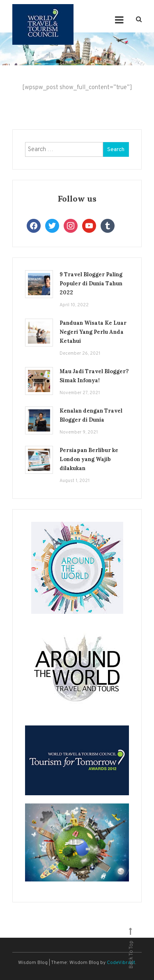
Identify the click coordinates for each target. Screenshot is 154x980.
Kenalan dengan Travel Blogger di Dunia (91, 415)
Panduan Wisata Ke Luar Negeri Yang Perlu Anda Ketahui (93, 332)
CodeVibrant (121, 963)
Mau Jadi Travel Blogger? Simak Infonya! (94, 376)
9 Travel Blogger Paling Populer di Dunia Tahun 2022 (91, 283)
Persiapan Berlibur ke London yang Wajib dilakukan (89, 459)
